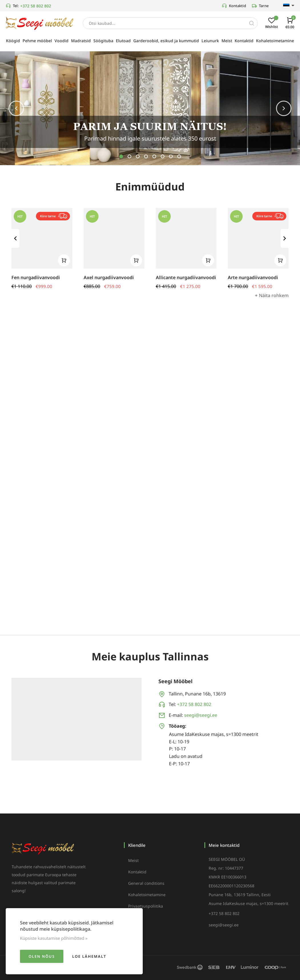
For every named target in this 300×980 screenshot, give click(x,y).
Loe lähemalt (89, 956)
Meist (133, 860)
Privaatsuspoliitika (146, 906)
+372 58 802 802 (36, 6)
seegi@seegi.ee (201, 715)
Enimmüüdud (150, 187)
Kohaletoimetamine (147, 895)
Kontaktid (234, 6)
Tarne (260, 6)
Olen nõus (42, 956)
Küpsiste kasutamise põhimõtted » (54, 938)
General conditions (146, 883)
